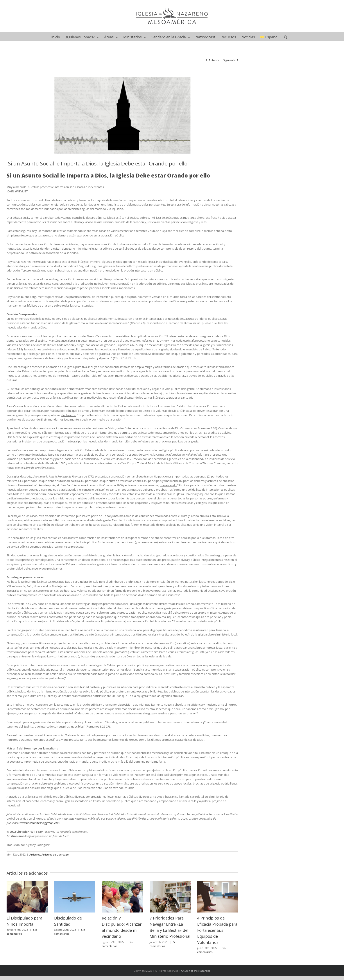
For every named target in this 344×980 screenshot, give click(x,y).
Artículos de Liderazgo (55, 855)
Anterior (214, 60)
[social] (122, 115)
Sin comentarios (22, 932)
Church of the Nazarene (196, 971)
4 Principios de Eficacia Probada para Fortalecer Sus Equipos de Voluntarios (217, 930)
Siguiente (229, 60)
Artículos (35, 855)
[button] (286, 36)
